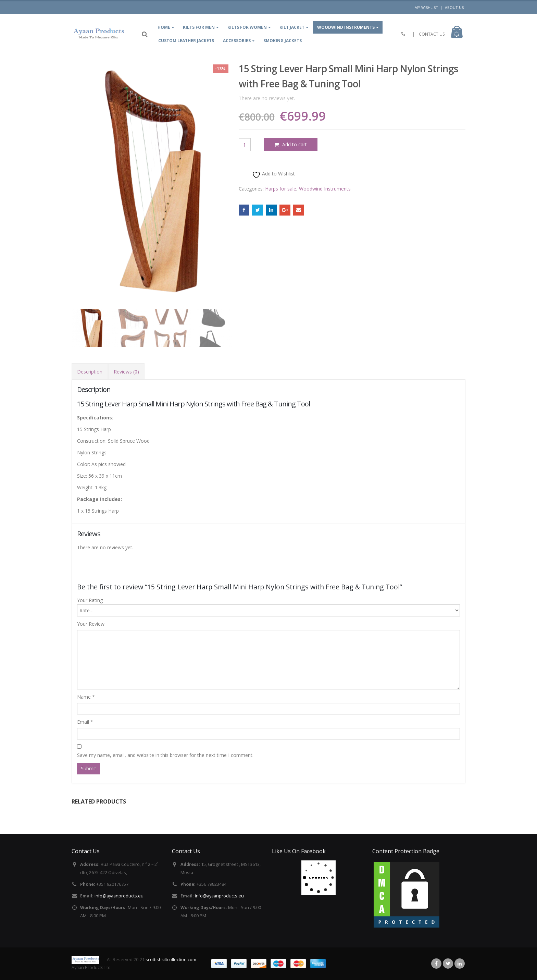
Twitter (258, 210)
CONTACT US (432, 34)
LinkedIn (271, 210)
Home (164, 27)
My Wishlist (426, 7)
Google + (285, 210)
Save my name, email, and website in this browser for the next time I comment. (165, 755)
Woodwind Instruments (346, 27)
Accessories (237, 41)
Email (299, 210)
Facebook (244, 210)
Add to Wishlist (273, 175)
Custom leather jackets (186, 41)
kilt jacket (292, 27)
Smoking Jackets (283, 41)
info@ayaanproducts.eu (119, 896)
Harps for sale (281, 189)
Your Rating (90, 600)
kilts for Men (199, 27)
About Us (454, 7)
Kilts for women (247, 27)
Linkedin (460, 964)
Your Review (91, 624)
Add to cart (295, 144)
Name (86, 697)
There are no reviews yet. (267, 98)
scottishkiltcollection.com (171, 960)
